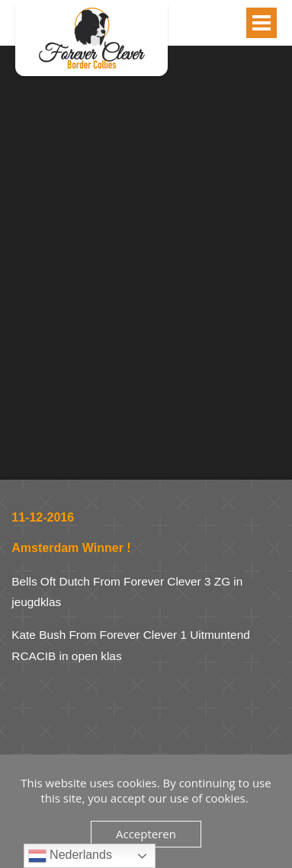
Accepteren (146, 834)
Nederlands (70, 856)
